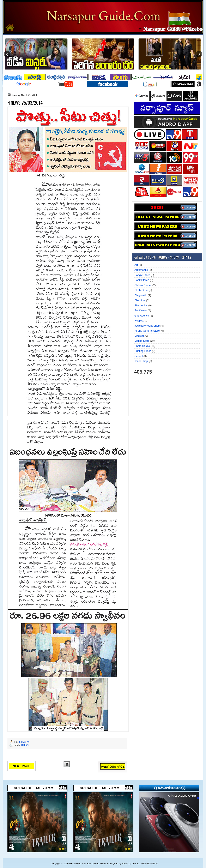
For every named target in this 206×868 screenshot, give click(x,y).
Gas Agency (142, 316)
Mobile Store (142, 341)
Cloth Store (141, 290)
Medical (139, 336)
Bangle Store (142, 275)
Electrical (140, 300)
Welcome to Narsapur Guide (83, 863)
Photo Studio (142, 346)
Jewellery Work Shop (147, 326)
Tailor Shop (141, 361)
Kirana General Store (147, 331)
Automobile (141, 270)
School (139, 356)
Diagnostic (141, 295)
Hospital (139, 321)
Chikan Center (143, 285)
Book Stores (142, 280)
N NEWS (25, 745)
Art (136, 265)
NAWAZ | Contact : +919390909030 (140, 863)
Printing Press (143, 351)
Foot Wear (141, 310)
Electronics (141, 305)
